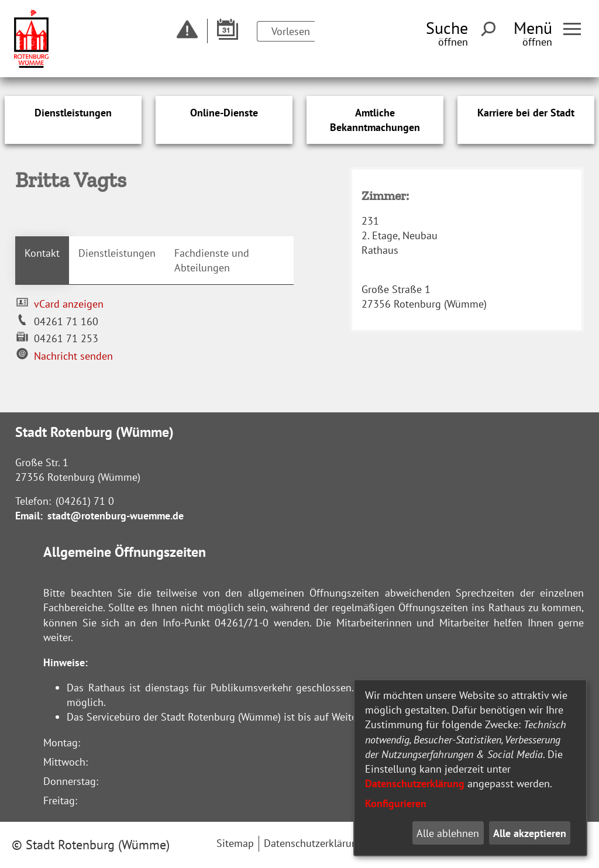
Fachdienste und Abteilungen (212, 260)
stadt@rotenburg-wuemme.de (116, 516)
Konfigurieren (396, 803)
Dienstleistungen (117, 253)
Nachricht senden (73, 356)
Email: (29, 516)
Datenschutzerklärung (415, 783)
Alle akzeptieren (530, 833)
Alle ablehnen (448, 833)
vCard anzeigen (69, 304)
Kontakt (42, 253)
